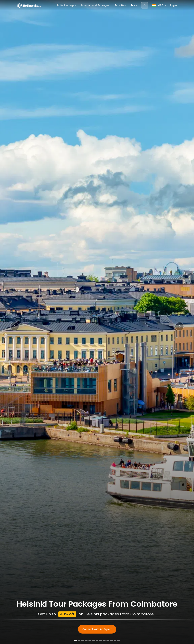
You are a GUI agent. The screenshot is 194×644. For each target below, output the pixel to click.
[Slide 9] (104, 640)
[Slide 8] (101, 640)
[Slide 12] (115, 640)
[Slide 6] (93, 640)
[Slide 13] (119, 640)
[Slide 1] (75, 640)
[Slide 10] (108, 640)
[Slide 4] (86, 640)
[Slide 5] (90, 640)
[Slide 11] (111, 640)
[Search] (145, 5)
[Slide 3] (83, 640)
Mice (134, 5)
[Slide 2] (79, 640)
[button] (15, 326)
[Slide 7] (97, 640)
